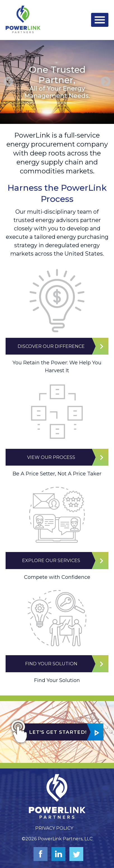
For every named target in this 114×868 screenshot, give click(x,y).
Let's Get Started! (58, 732)
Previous (8, 82)
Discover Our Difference (51, 346)
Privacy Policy (54, 828)
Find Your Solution (51, 664)
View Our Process (51, 457)
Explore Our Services (51, 561)
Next (106, 82)
